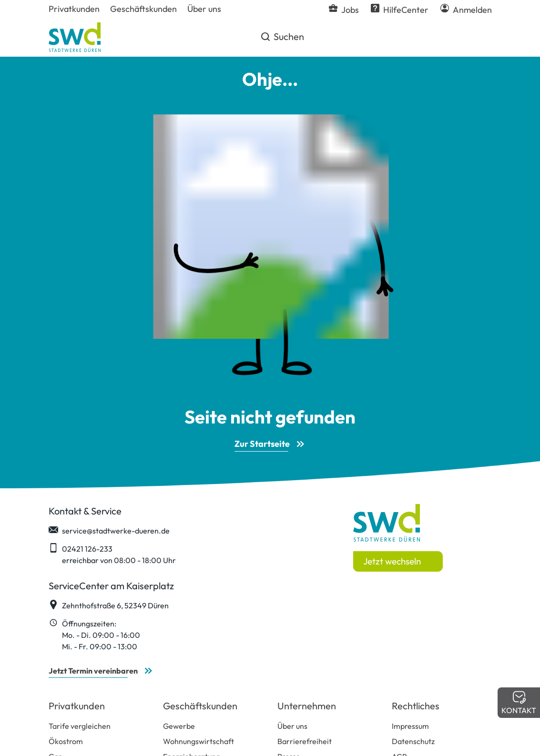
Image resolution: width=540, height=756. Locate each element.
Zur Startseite (262, 444)
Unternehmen (307, 706)
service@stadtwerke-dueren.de (109, 530)
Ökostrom (66, 741)
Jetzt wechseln (392, 561)
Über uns (292, 726)
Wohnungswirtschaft (199, 741)
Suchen (282, 40)
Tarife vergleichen (80, 726)
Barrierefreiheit (305, 741)
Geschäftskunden (200, 706)
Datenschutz (413, 741)
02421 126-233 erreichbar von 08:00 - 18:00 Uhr (112, 554)
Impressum (410, 726)
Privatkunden (77, 706)
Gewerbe (179, 726)
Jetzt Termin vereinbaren (93, 671)
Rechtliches (416, 706)
